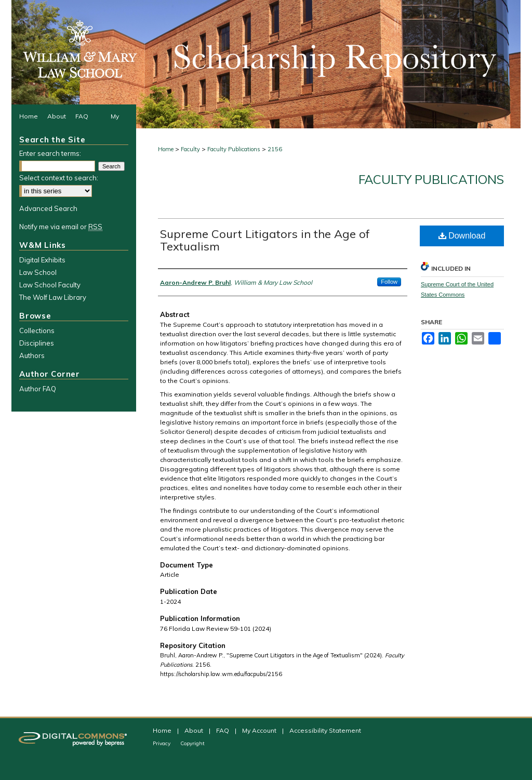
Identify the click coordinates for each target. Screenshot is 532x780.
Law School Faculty (50, 285)
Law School (38, 272)
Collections (37, 330)
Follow (389, 282)
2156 (275, 149)
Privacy (162, 743)
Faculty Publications (234, 149)
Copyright (192, 743)
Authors (32, 355)
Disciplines (37, 343)
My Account (260, 730)
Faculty (190, 149)
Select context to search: (59, 178)
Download (462, 236)
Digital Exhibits (42, 260)
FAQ (223, 730)
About (195, 730)
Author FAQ (38, 389)
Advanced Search (48, 208)
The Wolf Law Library (53, 297)
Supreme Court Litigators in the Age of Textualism (265, 240)
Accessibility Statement (325, 730)
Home (166, 149)
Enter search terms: (50, 153)
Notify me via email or (61, 227)
